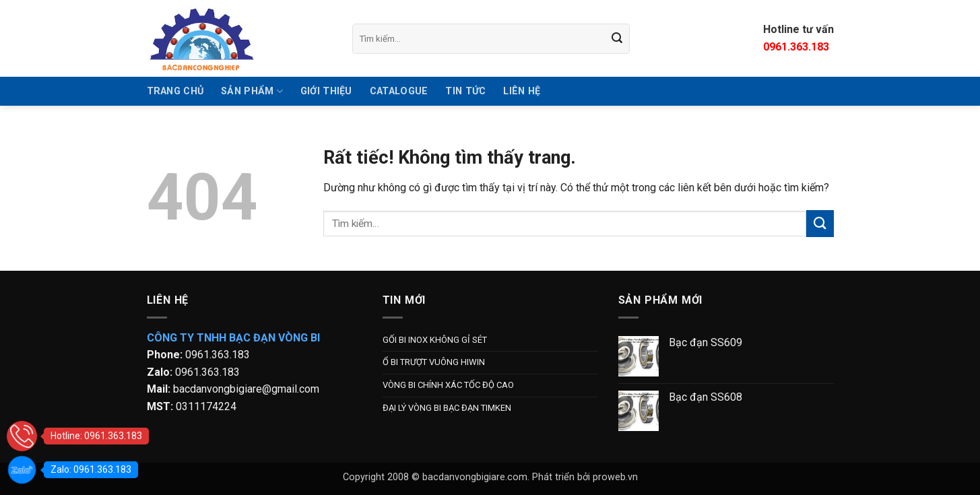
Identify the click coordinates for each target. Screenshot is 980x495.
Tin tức (465, 91)
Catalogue (399, 91)
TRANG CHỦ (175, 91)
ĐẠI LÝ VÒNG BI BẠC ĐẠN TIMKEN (447, 408)
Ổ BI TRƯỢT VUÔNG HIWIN (434, 362)
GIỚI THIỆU (326, 91)
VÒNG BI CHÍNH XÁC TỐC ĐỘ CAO (448, 385)
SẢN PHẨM (252, 91)
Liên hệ (522, 91)
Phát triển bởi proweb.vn (585, 477)
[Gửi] (617, 38)
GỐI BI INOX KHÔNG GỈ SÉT (435, 340)
